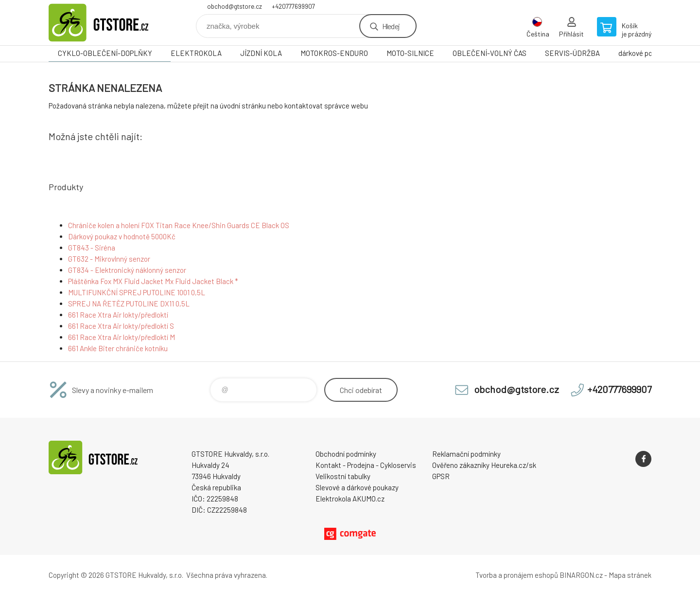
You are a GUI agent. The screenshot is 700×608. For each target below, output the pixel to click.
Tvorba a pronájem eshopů (517, 575)
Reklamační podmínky (466, 454)
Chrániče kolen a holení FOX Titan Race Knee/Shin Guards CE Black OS (179, 225)
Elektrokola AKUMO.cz (350, 499)
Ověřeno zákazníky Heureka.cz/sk (484, 465)
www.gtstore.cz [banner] (107, 23)
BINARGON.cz (581, 575)
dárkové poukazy (644, 53)
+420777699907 (293, 6)
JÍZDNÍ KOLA (261, 53)
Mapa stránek (630, 575)
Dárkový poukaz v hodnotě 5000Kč (122, 236)
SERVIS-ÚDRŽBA (572, 53)
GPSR (441, 476)
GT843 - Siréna (92, 248)
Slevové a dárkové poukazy (357, 487)
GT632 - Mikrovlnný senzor (109, 259)
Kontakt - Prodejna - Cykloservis (366, 465)
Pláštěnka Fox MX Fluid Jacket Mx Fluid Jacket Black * (153, 281)
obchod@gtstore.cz (235, 6)
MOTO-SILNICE (410, 53)
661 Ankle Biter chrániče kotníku (118, 348)
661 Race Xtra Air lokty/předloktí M (122, 337)
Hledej (391, 26)
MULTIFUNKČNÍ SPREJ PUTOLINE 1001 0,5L (137, 292)
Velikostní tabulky (343, 476)
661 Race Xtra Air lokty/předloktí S (121, 326)
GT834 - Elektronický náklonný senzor (127, 270)
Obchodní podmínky (346, 454)
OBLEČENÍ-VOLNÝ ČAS (490, 53)
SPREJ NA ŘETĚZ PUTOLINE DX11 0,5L (129, 304)
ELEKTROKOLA (196, 53)
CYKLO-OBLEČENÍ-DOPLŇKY (105, 53)
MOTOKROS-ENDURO (334, 53)
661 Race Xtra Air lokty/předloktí (118, 315)
